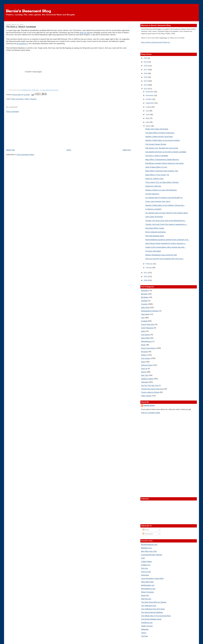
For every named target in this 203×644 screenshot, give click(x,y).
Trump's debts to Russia (150, 392)
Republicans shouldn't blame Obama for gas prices (165, 163)
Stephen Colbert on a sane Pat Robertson (161, 190)
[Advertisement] (26, 130)
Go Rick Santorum (152, 194)
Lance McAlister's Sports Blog (152, 578)
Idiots (143, 331)
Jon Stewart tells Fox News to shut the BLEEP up (164, 198)
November (150, 95)
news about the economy (50, 90)
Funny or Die (146, 572)
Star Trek (144, 375)
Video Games (146, 396)
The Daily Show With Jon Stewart (154, 602)
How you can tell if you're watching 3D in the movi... (165, 259)
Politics (27, 99)
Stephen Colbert (147, 379)
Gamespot (145, 575)
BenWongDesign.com (149, 545)
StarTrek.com (146, 599)
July (147, 111)
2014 (146, 81)
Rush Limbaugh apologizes (156, 232)
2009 (146, 280)
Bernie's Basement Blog (28, 11)
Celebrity (144, 301)
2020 (146, 58)
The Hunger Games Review (156, 144)
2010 (146, 277)
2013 (146, 85)
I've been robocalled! (153, 251)
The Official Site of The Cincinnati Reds (156, 616)
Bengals (144, 294)
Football (144, 321)
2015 (146, 77)
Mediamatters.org (148, 585)
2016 (146, 73)
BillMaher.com (146, 548)
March (148, 126)
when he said (85, 33)
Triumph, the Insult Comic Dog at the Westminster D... (166, 221)
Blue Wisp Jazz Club (149, 551)
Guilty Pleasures (147, 328)
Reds (143, 362)
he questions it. (22, 44)
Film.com (144, 568)
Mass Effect (145, 338)
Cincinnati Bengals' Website (152, 555)
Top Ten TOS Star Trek (150, 385)
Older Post (127, 150)
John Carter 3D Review (154, 217)
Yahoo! (144, 633)
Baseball (144, 290)
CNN (143, 558)
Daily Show (145, 307)
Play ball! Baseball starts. (155, 236)
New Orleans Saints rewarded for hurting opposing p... (166, 243)
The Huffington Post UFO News (153, 609)
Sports (144, 372)
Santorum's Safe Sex (153, 186)
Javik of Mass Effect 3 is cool (156, 167)
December (150, 92)
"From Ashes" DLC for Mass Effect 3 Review (162, 182)
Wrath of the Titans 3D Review (157, 129)
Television (33, 99)
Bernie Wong (149, 406)
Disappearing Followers (150, 311)
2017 (146, 70)
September (150, 103)
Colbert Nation (146, 561)
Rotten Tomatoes (147, 592)
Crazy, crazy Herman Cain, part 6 (158, 201)
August (149, 107)
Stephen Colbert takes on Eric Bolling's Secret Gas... (165, 205)
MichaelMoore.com (148, 589)
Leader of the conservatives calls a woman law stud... (165, 247)
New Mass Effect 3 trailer (155, 228)
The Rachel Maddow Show (151, 619)
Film (143, 318)
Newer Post (11, 150)
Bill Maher (145, 297)
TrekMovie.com (147, 623)
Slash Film (145, 595)
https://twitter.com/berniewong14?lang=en (155, 42)
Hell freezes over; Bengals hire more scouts (162, 148)
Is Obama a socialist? (153, 209)
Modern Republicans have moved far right (161, 255)
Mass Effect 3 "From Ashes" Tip (157, 175)
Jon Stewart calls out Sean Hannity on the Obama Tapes (167, 213)
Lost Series (145, 335)
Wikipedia (145, 629)
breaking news (26, 90)
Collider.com (146, 565)
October (149, 99)
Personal (144, 352)
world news (35, 90)
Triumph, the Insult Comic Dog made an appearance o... (166, 224)
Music (143, 345)
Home (69, 150)
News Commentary (18, 99)
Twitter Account (147, 626)
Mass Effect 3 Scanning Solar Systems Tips (162, 171)
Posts (146, 530)
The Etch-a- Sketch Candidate (157, 156)
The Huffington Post (149, 606)
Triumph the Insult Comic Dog (152, 389)
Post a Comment (12, 111)
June (148, 114)
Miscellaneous (146, 341)
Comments (148, 534)
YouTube (144, 636)
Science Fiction (147, 365)
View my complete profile (150, 413)
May (148, 118)
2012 (146, 89)
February (149, 264)
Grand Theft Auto (147, 324)
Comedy (144, 304)
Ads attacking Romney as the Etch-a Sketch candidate (166, 152)
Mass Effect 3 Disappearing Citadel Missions (162, 159)
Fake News (145, 314)
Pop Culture (146, 358)
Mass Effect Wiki (147, 582)
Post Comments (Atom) (25, 155)
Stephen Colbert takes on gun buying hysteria (162, 140)
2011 (146, 273)
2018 (146, 66)
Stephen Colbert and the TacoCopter (159, 137)
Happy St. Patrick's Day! (154, 179)
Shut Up (144, 369)
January (149, 268)
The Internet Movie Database (152, 612)
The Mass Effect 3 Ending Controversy (160, 133)
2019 (146, 62)
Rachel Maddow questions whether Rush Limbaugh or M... (167, 240)
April (148, 122)
